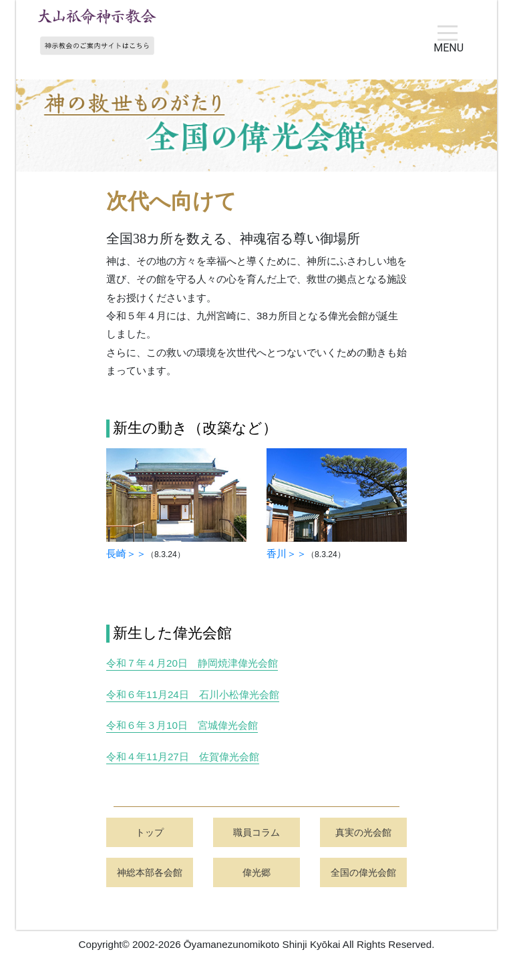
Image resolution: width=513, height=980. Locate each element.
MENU (449, 44)
